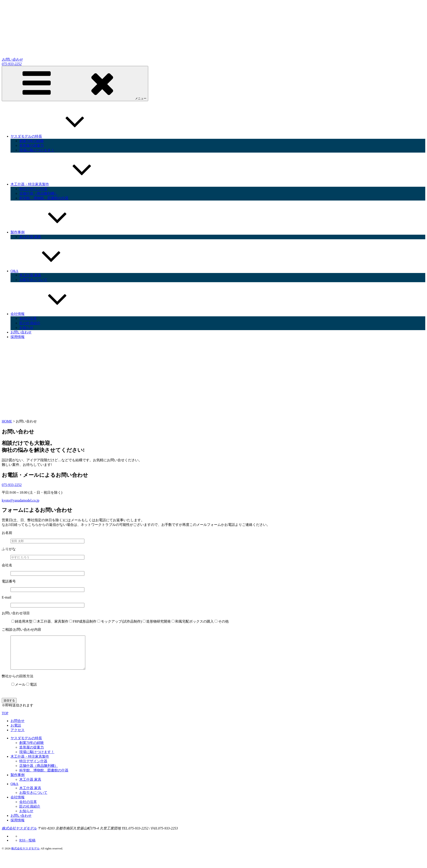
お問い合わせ (12, 59)
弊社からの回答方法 (18, 683)
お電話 (16, 732)
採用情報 (18, 337)
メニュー (75, 83)
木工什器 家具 (30, 237)
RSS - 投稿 (27, 847)
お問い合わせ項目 (16, 613)
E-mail (7, 597)
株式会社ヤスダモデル (19, 835)
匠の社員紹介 (30, 323)
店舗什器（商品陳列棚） (39, 193)
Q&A (47, 271)
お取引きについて (33, 280)
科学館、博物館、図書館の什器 (44, 198)
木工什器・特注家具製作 (63, 184)
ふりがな (9, 549)
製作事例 (50, 232)
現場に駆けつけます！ (37, 150)
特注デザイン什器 (33, 189)
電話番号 (9, 581)
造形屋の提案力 (32, 145)
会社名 (7, 565)
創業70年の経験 (32, 141)
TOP (5, 720)
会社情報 (50, 314)
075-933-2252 (12, 64)
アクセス (18, 737)
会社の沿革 (28, 318)
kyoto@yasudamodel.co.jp (20, 500)
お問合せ (18, 727)
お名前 (7, 533)
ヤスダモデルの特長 (59, 136)
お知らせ (26, 328)
